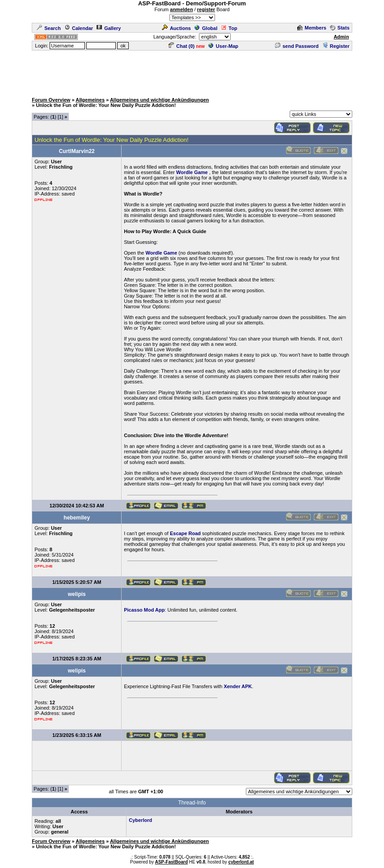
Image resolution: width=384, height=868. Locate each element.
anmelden (181, 9)
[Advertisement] (192, 72)
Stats (340, 28)
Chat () (181, 46)
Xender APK (238, 686)
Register (336, 46)
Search (49, 28)
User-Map (223, 46)
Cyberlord (140, 820)
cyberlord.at (241, 862)
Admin (341, 37)
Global (206, 28)
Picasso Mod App (144, 610)
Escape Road (185, 533)
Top (229, 28)
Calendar (79, 28)
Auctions (176, 28)
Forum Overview (51, 100)
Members (312, 28)
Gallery (109, 28)
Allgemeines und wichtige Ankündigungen (159, 100)
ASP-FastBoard (171, 862)
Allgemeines (90, 100)
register (206, 9)
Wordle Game (192, 172)
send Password (297, 46)
